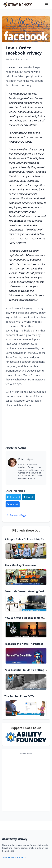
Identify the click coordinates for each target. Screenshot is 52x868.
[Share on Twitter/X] (13, 497)
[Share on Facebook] (13, 504)
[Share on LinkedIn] (29, 497)
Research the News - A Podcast (24, 644)
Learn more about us (15, 857)
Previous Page (16, 515)
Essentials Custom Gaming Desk (24, 591)
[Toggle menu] (47, 4)
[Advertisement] (26, 782)
